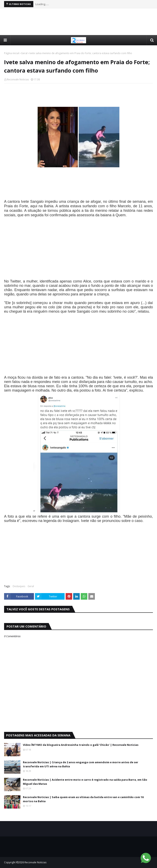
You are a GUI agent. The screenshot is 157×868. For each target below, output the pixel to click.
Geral (24, 53)
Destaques (19, 586)
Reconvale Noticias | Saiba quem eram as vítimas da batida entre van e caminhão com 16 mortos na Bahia (83, 799)
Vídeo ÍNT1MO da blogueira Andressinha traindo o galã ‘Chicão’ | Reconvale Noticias (81, 745)
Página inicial (12, 53)
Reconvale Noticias (18, 79)
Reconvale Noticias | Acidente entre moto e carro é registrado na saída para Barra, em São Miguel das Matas (85, 782)
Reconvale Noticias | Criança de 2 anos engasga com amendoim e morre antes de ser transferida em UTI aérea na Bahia (81, 764)
